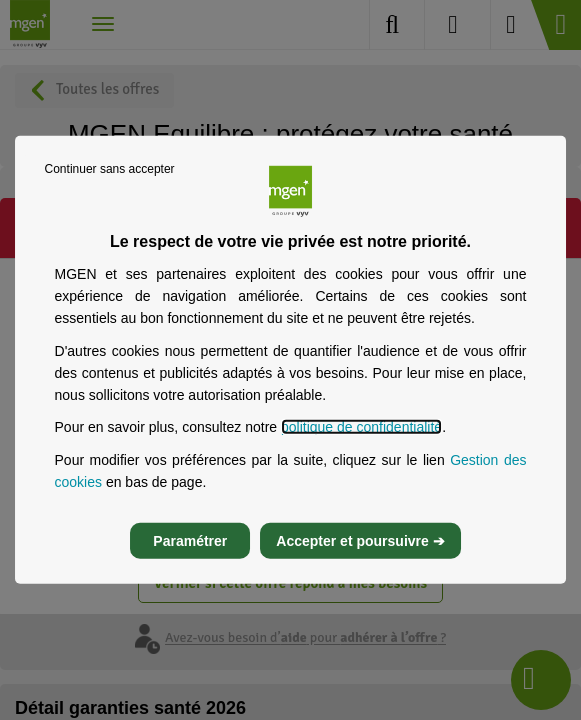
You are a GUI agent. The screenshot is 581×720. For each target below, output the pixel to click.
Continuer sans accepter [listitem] (110, 169)
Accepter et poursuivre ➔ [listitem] (360, 541)
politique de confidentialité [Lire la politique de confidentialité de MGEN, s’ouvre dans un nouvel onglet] (361, 427)
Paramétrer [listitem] (190, 541)
